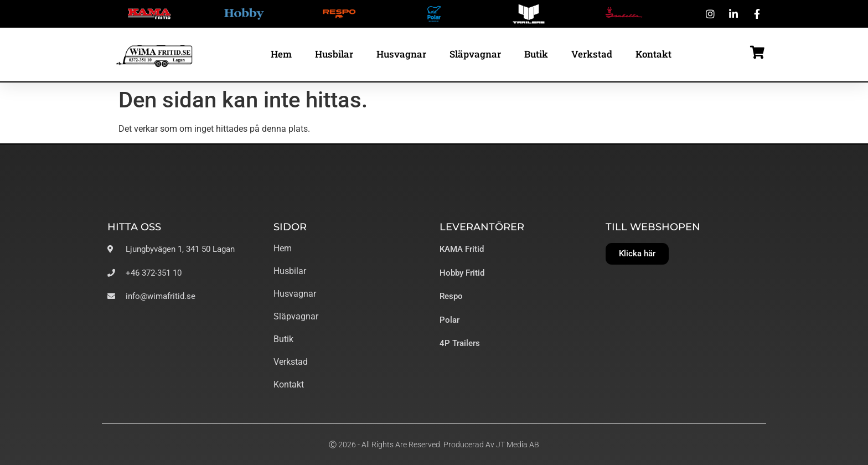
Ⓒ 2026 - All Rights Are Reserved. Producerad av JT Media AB (434, 445)
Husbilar (334, 54)
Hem (281, 54)
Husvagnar (401, 54)
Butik (536, 54)
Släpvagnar (475, 54)
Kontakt (653, 54)
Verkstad (592, 54)
